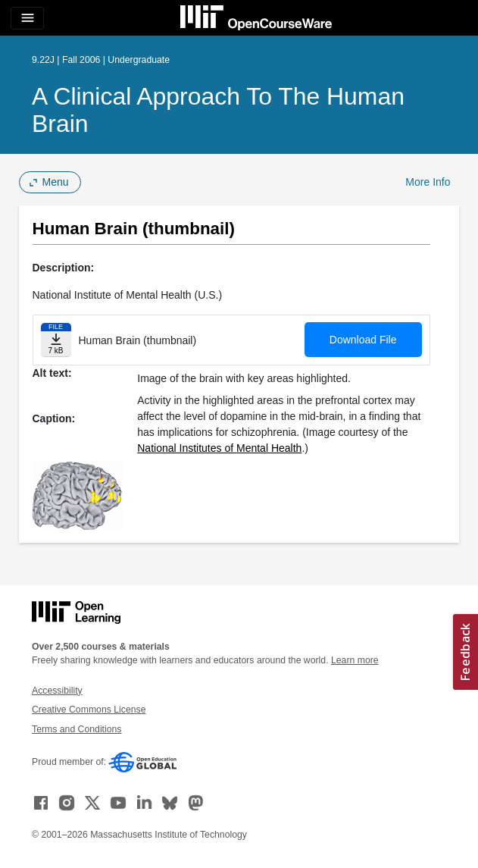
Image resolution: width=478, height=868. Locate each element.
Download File (363, 340)
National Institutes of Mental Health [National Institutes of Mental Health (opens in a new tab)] (219, 448)
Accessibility (57, 691)
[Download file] (56, 340)
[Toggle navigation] (27, 18)
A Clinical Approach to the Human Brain (218, 110)
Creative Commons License (89, 710)
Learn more (355, 660)
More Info (428, 182)
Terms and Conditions (77, 729)
